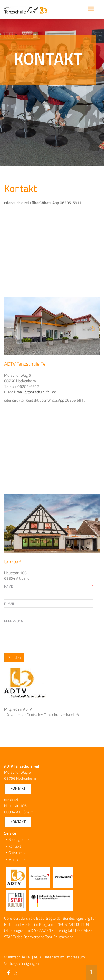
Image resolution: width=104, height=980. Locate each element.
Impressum (76, 957)
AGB (37, 957)
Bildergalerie (18, 839)
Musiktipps (17, 859)
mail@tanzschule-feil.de (36, 392)
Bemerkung (14, 621)
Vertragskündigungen (21, 963)
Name (49, 586)
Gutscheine (17, 853)
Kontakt (18, 788)
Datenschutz (54, 957)
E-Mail (9, 604)
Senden (15, 657)
